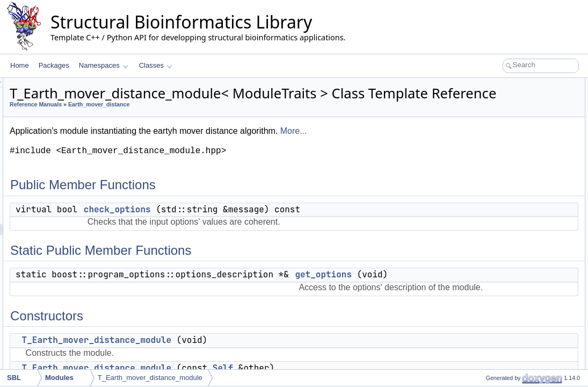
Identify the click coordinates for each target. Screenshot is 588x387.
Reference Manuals (170, 119)
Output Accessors (493, 167)
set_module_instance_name (517, 320)
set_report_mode (501, 344)
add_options (494, 214)
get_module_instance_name (517, 332)
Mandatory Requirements (504, 202)
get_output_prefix (502, 285)
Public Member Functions (504, 84)
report (485, 297)
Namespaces (103, 65)
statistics (489, 249)
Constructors (487, 131)
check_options (252, 224)
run (481, 226)
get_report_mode (501, 368)
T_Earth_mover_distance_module (525, 143)
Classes (156, 65)
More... (428, 146)
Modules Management (500, 309)
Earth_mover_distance (233, 119)
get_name (491, 261)
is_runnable (493, 238)
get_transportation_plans (512, 178)
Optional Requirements (501, 273)
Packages (54, 65)
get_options (493, 119)
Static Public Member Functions (514, 107)
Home (20, 65)
